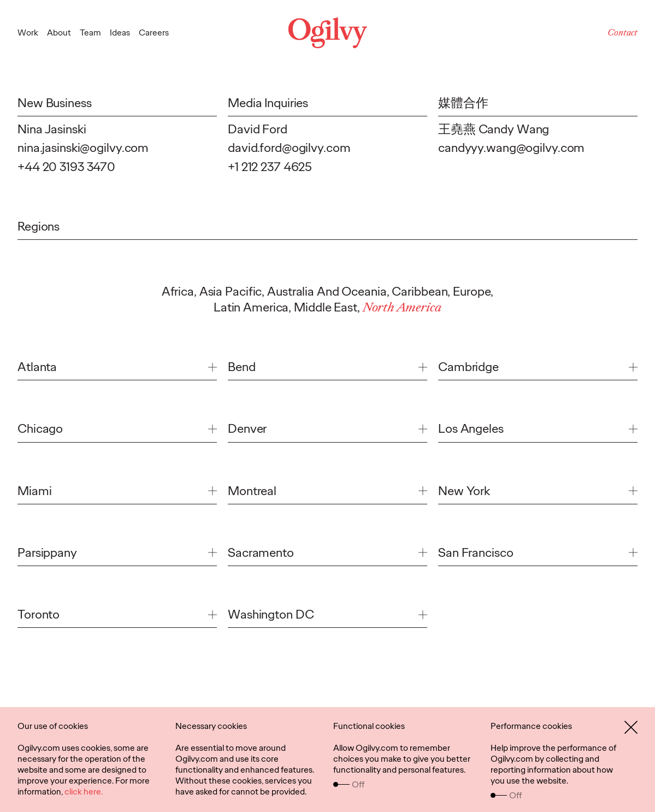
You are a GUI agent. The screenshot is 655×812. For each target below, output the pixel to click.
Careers (154, 33)
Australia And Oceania (327, 291)
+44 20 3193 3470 (66, 167)
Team (90, 33)
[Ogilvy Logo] (327, 33)
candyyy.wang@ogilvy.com (511, 148)
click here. (84, 792)
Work (28, 33)
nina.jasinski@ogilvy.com (83, 148)
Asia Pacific (231, 291)
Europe (472, 291)
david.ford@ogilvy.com (289, 148)
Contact (622, 33)
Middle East (326, 307)
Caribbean (420, 291)
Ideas (120, 33)
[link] (117, 370)
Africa (178, 291)
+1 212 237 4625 (270, 167)
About (59, 33)
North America (402, 307)
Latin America (251, 307)
